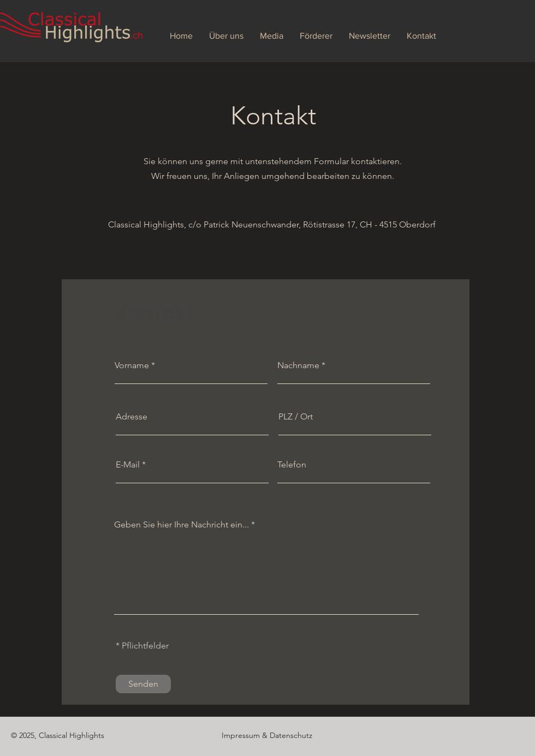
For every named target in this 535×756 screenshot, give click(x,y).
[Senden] (143, 684)
